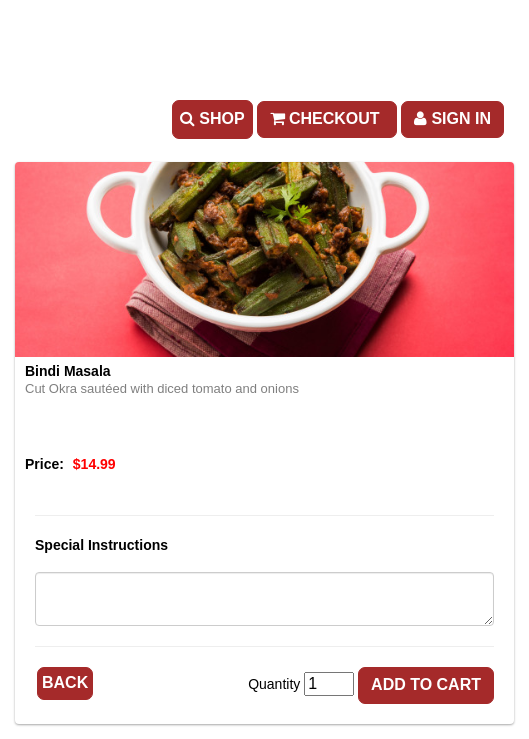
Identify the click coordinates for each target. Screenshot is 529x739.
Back (65, 682)
